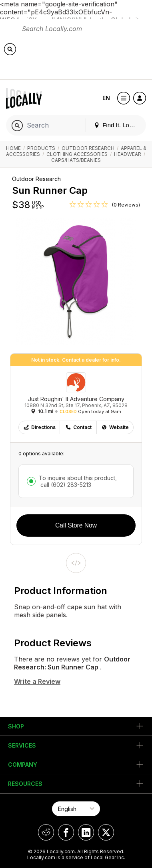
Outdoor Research (88, 148)
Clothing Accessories (77, 154)
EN (106, 98)
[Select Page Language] (76, 809)
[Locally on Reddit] (46, 832)
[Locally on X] (106, 832)
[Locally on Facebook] (66, 832)
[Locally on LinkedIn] (86, 832)
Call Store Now (76, 525)
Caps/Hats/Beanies (76, 160)
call (65, 485)
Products (41, 148)
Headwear (128, 154)
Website (115, 427)
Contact (78, 427)
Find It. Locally (118, 125)
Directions (39, 427)
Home (13, 148)
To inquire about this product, (78, 481)
